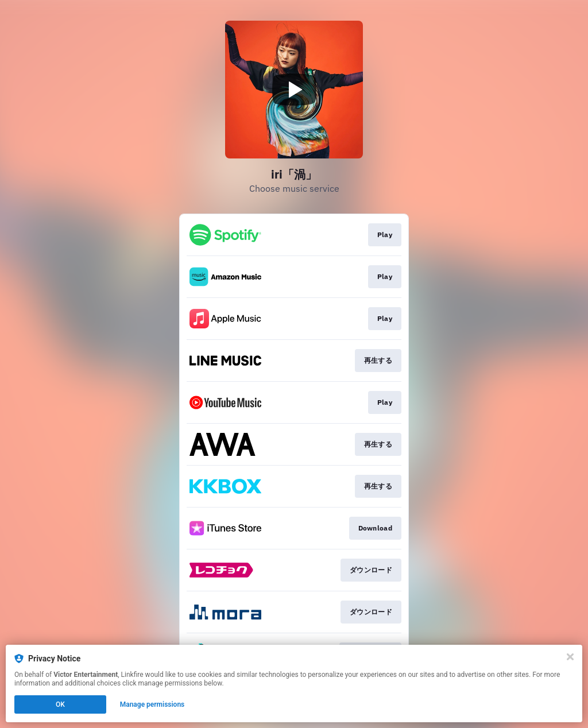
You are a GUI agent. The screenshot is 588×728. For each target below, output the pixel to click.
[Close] (570, 657)
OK (60, 704)
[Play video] (294, 90)
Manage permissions (152, 704)
